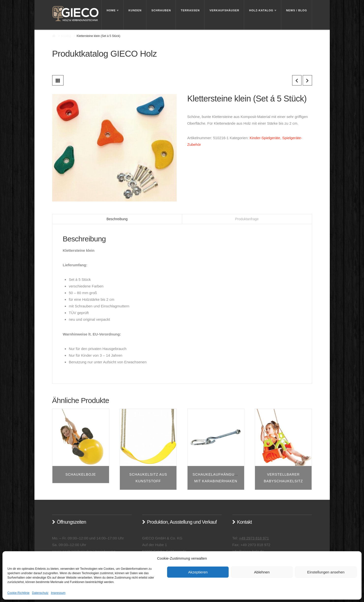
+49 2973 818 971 (254, 538)
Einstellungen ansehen (326, 572)
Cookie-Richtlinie (18, 593)
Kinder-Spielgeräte (265, 138)
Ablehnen (262, 572)
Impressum (58, 593)
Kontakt (244, 522)
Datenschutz (40, 593)
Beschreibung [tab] (117, 219)
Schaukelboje (81, 474)
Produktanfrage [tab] (247, 219)
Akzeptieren (198, 572)
